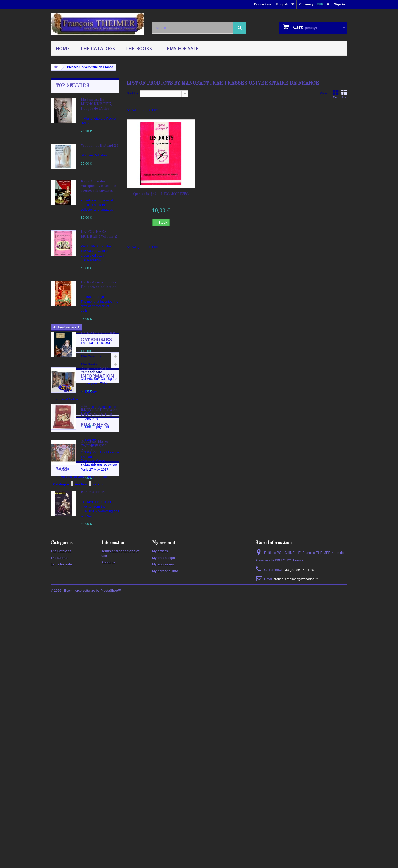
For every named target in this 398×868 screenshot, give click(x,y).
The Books (139, 48)
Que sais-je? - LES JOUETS (161, 194)
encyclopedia (63, 752)
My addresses (163, 820)
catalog (99, 744)
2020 (79, 759)
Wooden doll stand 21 (100, 146)
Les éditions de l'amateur (78, 702)
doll (107, 752)
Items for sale (180, 48)
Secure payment (71, 654)
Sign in (339, 4)
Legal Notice (69, 631)
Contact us (262, 4)
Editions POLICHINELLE (78, 687)
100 (91, 759)
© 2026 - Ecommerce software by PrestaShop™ (86, 854)
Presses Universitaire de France (83, 710)
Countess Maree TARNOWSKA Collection (95, 446)
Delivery (65, 624)
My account (164, 798)
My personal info (165, 826)
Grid (336, 94)
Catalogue (61, 744)
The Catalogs (98, 48)
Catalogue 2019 (95, 369)
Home (63, 48)
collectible (61, 759)
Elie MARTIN (93, 492)
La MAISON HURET (99, 333)
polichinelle (89, 752)
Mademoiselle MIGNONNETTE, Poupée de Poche (96, 104)
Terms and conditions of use (80, 639)
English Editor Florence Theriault (83, 694)
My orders (160, 807)
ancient (105, 759)
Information (72, 610)
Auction (81, 744)
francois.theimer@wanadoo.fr (296, 835)
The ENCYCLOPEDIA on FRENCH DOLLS (99, 410)
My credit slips (163, 813)
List (344, 94)
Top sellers (72, 86)
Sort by (132, 93)
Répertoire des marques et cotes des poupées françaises (98, 186)
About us (66, 646)
